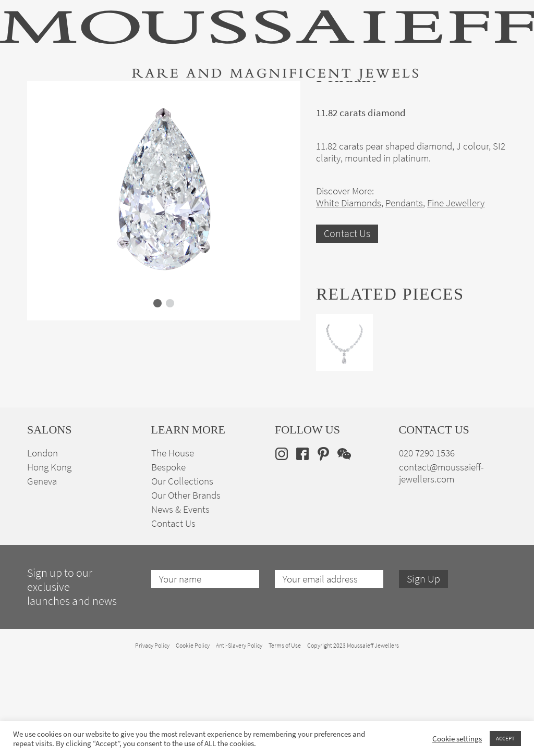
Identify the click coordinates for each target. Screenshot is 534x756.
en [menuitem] (484, 97)
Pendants (404, 297)
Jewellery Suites (177, 99)
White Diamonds (349, 297)
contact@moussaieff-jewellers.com (441, 567)
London (43, 547)
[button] (157, 397)
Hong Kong (49, 561)
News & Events (180, 603)
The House (425, 99)
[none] (490, 97)
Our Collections (182, 575)
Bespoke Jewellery (365, 99)
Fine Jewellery (113, 99)
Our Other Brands (186, 589)
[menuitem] (490, 97)
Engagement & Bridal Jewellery (268, 99)
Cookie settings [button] (457, 739)
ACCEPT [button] (505, 738)
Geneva (42, 575)
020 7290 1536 (427, 547)
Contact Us (347, 327)
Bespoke (168, 561)
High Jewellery (52, 99)
